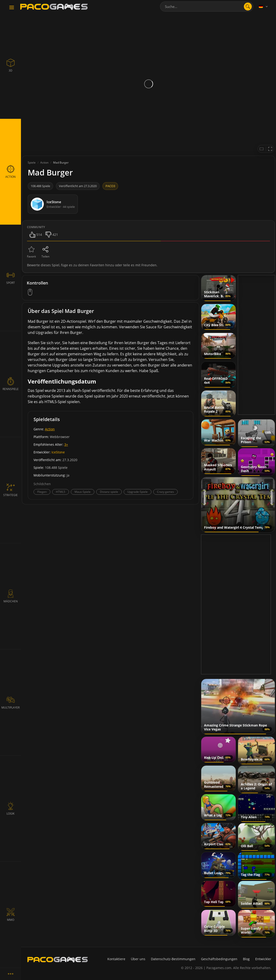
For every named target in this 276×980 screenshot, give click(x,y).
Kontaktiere (116, 959)
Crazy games (165, 492)
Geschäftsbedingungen (219, 959)
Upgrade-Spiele (138, 492)
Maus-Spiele (83, 492)
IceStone (58, 452)
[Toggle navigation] (12, 8)
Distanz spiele (109, 492)
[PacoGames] (58, 959)
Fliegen (42, 492)
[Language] (264, 7)
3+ (66, 444)
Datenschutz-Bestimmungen (173, 959)
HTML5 (61, 492)
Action (50, 429)
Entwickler (263, 959)
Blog (246, 959)
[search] (248, 7)
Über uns (138, 959)
